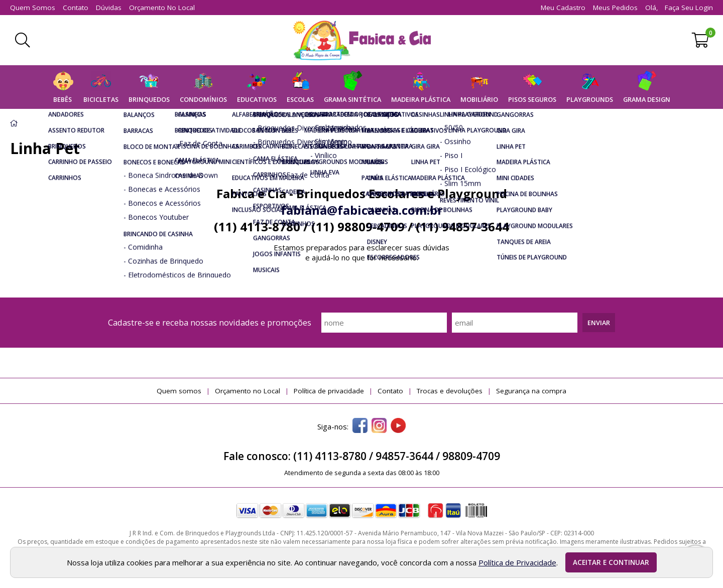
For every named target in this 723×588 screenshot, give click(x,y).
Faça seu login (689, 8)
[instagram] (379, 426)
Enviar (599, 323)
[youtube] (398, 426)
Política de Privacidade (517, 562)
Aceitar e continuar (611, 562)
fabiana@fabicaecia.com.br (362, 210)
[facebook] (360, 426)
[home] (362, 40)
